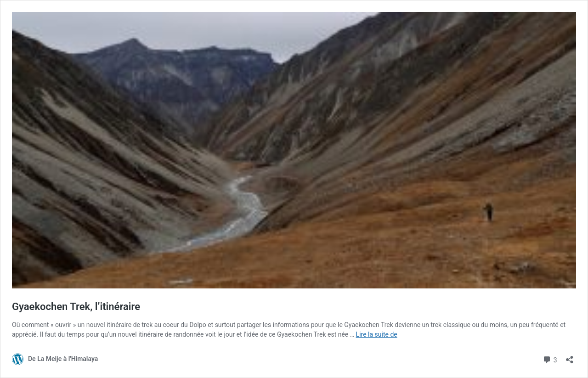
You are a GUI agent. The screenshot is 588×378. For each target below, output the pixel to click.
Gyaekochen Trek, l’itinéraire (76, 307)
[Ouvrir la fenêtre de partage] (570, 357)
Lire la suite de (377, 334)
